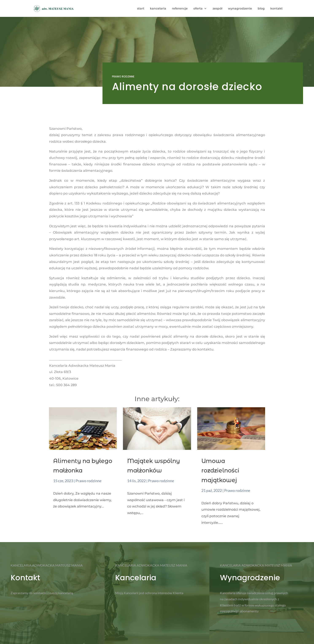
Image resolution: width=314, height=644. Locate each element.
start (141, 9)
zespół (217, 9)
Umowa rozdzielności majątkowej (220, 471)
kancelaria (158, 9)
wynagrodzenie (240, 9)
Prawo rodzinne (123, 76)
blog (261, 9)
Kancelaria (136, 578)
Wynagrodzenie (250, 578)
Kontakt (25, 578)
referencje (180, 9)
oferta (198, 9)
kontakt (276, 9)
